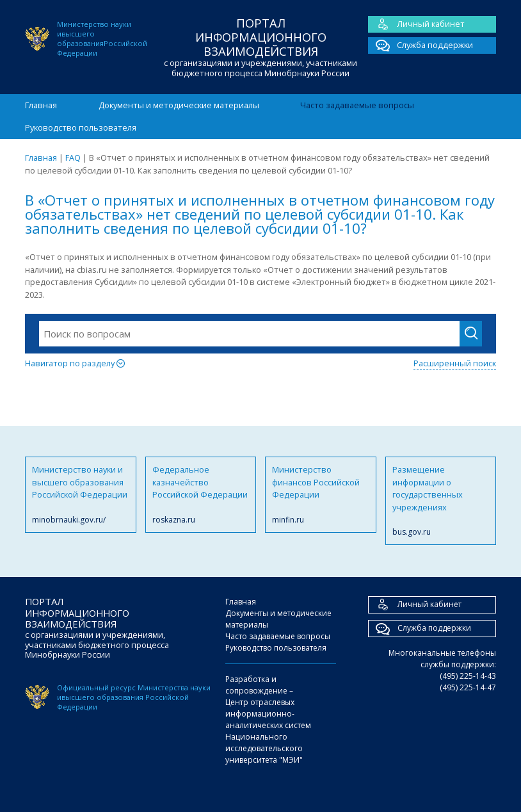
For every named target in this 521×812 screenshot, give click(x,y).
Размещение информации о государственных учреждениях (441, 501)
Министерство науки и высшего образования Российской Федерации (81, 494)
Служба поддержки (421, 45)
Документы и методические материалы (179, 105)
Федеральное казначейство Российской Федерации (201, 494)
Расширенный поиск (455, 363)
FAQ (73, 158)
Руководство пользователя (81, 127)
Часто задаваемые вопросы (357, 105)
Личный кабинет (416, 24)
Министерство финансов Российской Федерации (321, 494)
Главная (41, 105)
